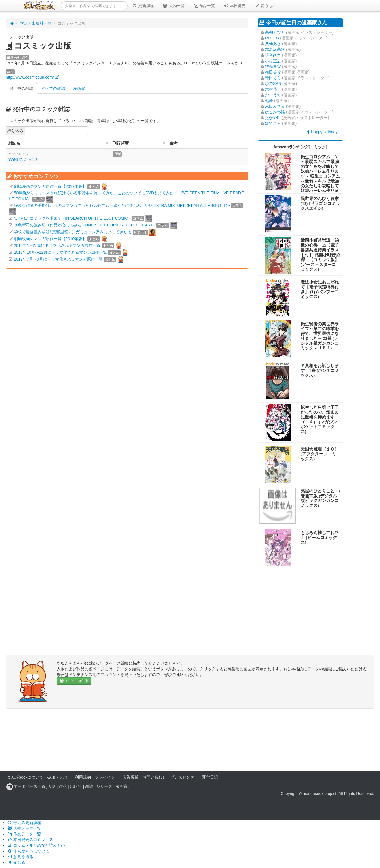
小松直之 (273, 61)
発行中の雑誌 (21, 88)
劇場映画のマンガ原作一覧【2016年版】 (50, 239)
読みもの (265, 6)
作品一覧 (204, 6)
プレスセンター (184, 777)
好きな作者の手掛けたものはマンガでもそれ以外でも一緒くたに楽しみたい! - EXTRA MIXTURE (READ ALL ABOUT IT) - (122, 205)
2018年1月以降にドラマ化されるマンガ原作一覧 (57, 245)
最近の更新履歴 (24, 823)
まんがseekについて (25, 777)
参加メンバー (59, 777)
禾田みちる (275, 106)
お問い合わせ (154, 777)
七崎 (269, 101)
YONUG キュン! (23, 160)
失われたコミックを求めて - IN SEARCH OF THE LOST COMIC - (72, 218)
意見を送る (20, 857)
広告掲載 (131, 777)
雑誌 (89, 786)
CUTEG (272, 38)
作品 (63, 786)
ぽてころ (273, 123)
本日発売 (235, 6)
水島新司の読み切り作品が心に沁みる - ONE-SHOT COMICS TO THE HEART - (85, 225)
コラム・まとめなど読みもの (36, 845)
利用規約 (83, 777)
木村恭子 (273, 89)
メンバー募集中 (74, 681)
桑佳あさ (273, 44)
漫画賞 (79, 88)
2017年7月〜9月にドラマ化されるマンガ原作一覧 (58, 259)
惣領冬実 (273, 66)
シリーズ (104, 786)
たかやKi (273, 118)
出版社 (76, 786)
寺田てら (273, 78)
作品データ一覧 (24, 834)
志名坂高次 (275, 49)
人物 (52, 786)
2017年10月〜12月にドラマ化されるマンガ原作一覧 (60, 252)
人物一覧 (174, 6)
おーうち (273, 95)
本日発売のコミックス (30, 840)
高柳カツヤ (275, 32)
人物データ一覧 (24, 828)
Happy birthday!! (323, 132)
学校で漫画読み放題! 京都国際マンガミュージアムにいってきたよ (73, 232)
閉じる (16, 862)
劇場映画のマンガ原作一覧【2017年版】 (50, 186)
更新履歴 (143, 6)
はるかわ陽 (275, 112)
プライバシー (107, 777)
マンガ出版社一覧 (36, 23)
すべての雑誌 (53, 88)
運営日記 (210, 777)
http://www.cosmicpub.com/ (32, 77)
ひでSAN (273, 84)
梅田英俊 (273, 72)
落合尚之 (273, 55)
